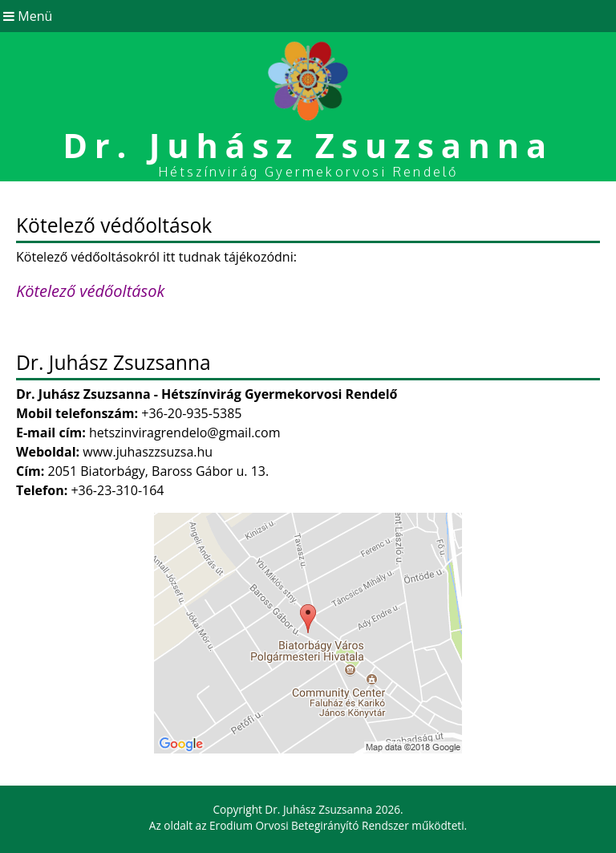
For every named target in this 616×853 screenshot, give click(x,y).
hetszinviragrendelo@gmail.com (185, 433)
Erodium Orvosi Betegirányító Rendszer (309, 825)
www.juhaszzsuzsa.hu (148, 452)
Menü (26, 16)
